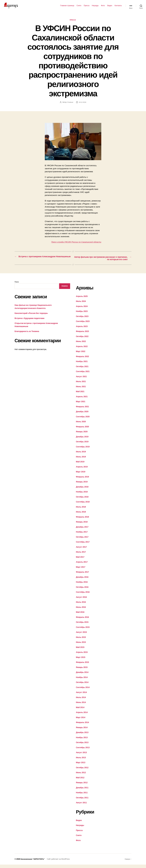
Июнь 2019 (81, 460)
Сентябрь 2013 (83, 751)
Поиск (17, 285)
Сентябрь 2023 (83, 325)
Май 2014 (80, 711)
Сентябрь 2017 (83, 545)
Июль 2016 (81, 605)
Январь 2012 (82, 786)
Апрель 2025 (82, 300)
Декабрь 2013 (83, 736)
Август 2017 (82, 550)
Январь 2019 (82, 485)
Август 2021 (82, 380)
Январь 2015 (82, 671)
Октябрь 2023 (83, 320)
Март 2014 (81, 721)
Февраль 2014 (83, 726)
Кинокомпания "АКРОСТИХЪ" (33, 862)
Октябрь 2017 (83, 540)
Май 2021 (80, 395)
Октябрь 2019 (83, 445)
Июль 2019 (81, 455)
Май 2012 (80, 781)
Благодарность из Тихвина (28, 335)
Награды (95, 7)
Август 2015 (82, 635)
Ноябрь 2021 (82, 365)
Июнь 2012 (81, 776)
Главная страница (67, 7)
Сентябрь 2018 (83, 505)
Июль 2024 (81, 305)
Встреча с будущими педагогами (31, 322)
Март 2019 (81, 475)
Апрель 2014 (82, 716)
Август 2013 (82, 756)
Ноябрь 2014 (82, 681)
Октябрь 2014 (83, 686)
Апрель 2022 (82, 350)
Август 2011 (82, 806)
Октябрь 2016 (83, 590)
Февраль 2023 (83, 335)
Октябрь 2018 (83, 500)
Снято (79, 7)
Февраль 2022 (83, 360)
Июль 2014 (81, 701)
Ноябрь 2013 (82, 741)
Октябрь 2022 (83, 340)
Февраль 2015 (83, 666)
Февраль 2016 (83, 620)
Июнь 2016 (81, 610)
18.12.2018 (83, 105)
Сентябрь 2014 (83, 691)
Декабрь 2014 (83, 676)
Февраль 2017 (83, 575)
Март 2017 (81, 570)
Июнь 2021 (81, 390)
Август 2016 (82, 600)
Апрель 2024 (82, 310)
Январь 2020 (82, 435)
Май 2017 (80, 560)
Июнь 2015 (81, 645)
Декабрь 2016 (83, 580)
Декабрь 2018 (83, 490)
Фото (103, 7)
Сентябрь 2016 (83, 595)
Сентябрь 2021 (83, 375)
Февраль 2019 (83, 480)
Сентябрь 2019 (83, 450)
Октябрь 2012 (83, 771)
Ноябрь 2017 (82, 535)
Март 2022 (81, 355)
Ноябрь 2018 (82, 495)
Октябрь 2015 (83, 625)
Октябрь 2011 (83, 801)
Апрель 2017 (82, 565)
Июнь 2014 (81, 706)
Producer (70, 105)
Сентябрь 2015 (83, 630)
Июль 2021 (81, 385)
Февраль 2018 (83, 520)
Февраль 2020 (83, 430)
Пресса (86, 7)
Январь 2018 (82, 525)
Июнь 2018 (81, 515)
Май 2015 (80, 650)
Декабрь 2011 (83, 791)
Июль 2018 (81, 510)
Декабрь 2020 (83, 415)
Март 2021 (81, 405)
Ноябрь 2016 (82, 585)
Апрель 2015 (82, 656)
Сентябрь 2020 (83, 420)
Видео (110, 7)
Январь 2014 (82, 731)
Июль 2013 (81, 761)
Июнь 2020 (81, 425)
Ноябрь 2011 (82, 796)
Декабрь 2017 (83, 530)
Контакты (118, 7)
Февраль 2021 (83, 410)
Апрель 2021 (82, 400)
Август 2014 (82, 696)
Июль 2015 (81, 640)
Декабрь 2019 (83, 440)
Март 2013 (81, 766)
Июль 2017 (81, 555)
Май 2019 (80, 465)
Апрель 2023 (82, 330)
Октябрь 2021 (83, 370)
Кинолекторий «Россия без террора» (32, 317)
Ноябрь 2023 (82, 315)
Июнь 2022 (81, 345)
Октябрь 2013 (83, 746)
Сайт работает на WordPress (60, 862)
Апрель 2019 (82, 470)
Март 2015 (81, 660)
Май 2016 (80, 615)
